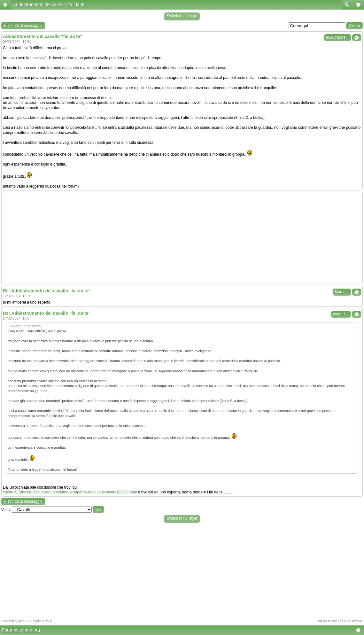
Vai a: (6, 510)
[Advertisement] (182, 238)
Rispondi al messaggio (23, 26)
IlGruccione (337, 37)
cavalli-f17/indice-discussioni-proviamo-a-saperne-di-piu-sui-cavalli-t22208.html (70, 492)
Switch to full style (182, 16)
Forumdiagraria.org (21, 630)
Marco (342, 292)
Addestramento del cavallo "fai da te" (50, 4)
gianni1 (341, 314)
